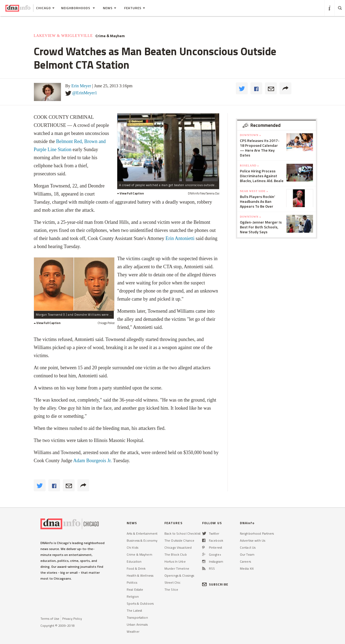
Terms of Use (50, 619)
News (110, 8)
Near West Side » (254, 191)
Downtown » (250, 135)
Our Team (247, 554)
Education (134, 561)
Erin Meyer (81, 86)
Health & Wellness (140, 575)
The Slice (171, 589)
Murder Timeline (177, 568)
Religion (133, 596)
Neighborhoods (78, 8)
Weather (133, 631)
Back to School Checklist (182, 533)
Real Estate (135, 589)
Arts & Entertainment (142, 533)
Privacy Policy (72, 619)
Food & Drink (136, 568)
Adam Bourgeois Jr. (93, 461)
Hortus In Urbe (175, 561)
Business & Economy (142, 540)
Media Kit (247, 568)
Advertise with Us (253, 540)
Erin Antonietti (180, 238)
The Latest (134, 610)
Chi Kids (132, 547)
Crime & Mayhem (110, 36)
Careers (245, 561)
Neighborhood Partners (257, 533)
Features (135, 8)
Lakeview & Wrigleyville (63, 36)
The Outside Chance (179, 540)
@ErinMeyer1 (85, 93)
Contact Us (248, 547)
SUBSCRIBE (215, 584)
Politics (132, 582)
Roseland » (249, 166)
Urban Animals (137, 624)
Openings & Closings (179, 575)
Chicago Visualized (178, 547)
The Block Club (176, 554)
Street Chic (172, 582)
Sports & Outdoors (140, 603)
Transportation (137, 617)
